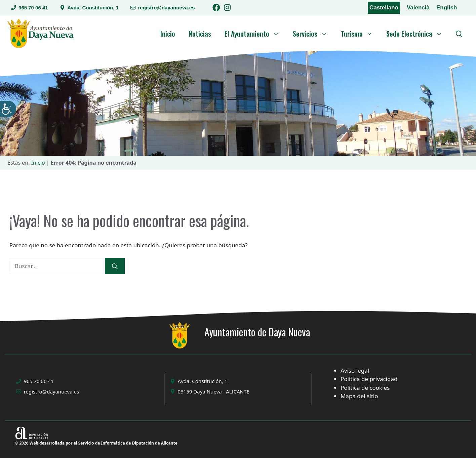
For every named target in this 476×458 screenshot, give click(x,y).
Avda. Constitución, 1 (93, 8)
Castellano (384, 8)
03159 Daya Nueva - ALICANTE (214, 391)
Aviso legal (355, 370)
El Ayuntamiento (255, 34)
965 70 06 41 (33, 8)
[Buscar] (115, 266)
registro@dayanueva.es (166, 8)
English (447, 8)
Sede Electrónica (418, 34)
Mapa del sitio (359, 396)
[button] (459, 34)
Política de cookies (365, 388)
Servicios (313, 34)
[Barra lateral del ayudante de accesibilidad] (8, 109)
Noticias (200, 34)
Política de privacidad (369, 379)
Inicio (168, 34)
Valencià (418, 8)
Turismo (360, 34)
